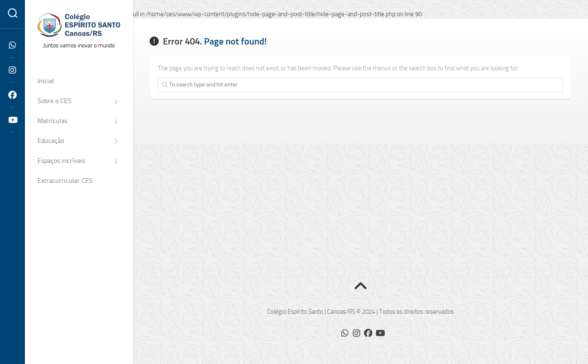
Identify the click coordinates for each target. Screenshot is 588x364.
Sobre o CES (54, 101)
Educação (51, 141)
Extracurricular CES (65, 181)
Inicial (46, 81)
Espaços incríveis (61, 161)
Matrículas (52, 121)
